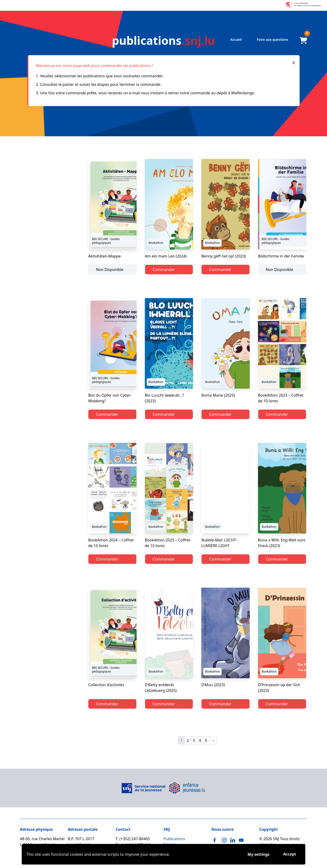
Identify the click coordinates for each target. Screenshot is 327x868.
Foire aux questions (273, 39)
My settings (259, 854)
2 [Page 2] (187, 740)
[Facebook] (216, 840)
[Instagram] (224, 840)
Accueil (236, 39)
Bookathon (156, 243)
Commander (164, 270)
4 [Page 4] (200, 740)
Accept (290, 854)
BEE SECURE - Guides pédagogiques (106, 241)
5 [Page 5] (206, 740)
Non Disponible (110, 270)
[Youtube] (241, 840)
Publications (174, 839)
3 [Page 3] (194, 740)
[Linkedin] (233, 840)
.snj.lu (164, 41)
